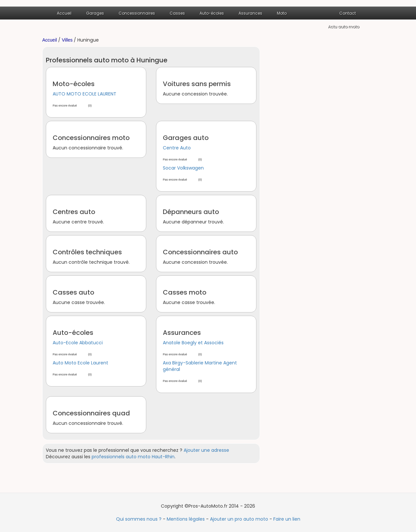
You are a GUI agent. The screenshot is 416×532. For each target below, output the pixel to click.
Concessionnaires (137, 13)
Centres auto (74, 212)
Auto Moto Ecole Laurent (80, 363)
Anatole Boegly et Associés (193, 343)
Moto (282, 13)
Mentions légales (186, 519)
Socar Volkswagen (183, 168)
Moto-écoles (74, 84)
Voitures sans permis (197, 84)
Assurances (250, 13)
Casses (177, 13)
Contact (348, 13)
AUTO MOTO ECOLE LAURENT (84, 94)
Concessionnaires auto (200, 252)
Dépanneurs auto (191, 212)
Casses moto (185, 292)
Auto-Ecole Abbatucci (78, 343)
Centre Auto (177, 148)
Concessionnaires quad (91, 413)
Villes (67, 40)
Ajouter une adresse (206, 450)
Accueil (64, 13)
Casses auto (73, 292)
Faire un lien (287, 519)
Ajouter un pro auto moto (239, 519)
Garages (95, 13)
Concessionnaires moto (91, 138)
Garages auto (186, 138)
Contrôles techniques (87, 252)
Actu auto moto (344, 26)
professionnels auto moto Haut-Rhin (133, 457)
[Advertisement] (322, 144)
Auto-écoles (212, 13)
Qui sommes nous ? (139, 519)
